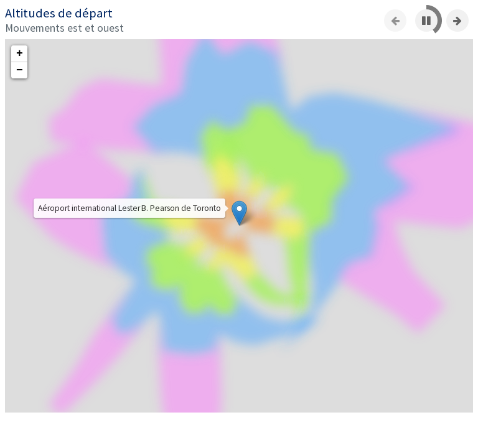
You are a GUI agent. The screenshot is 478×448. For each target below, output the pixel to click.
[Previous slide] (395, 21)
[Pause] (426, 21)
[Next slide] (457, 21)
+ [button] (20, 54)
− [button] (20, 70)
